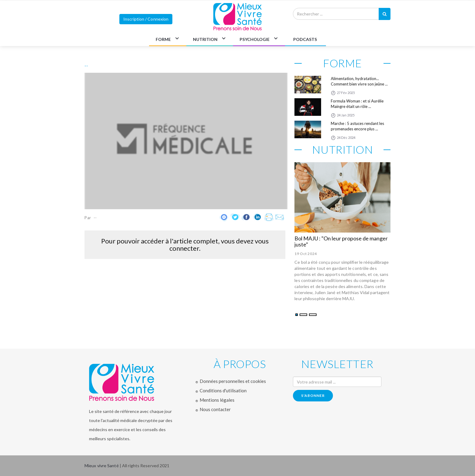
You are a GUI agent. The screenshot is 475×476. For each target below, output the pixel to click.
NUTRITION (205, 39)
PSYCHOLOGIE (255, 39)
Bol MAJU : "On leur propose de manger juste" (341, 241)
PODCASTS (305, 39)
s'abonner (313, 396)
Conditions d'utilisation (223, 391)
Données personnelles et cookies (233, 381)
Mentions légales (217, 400)
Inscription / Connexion (146, 19)
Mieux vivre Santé (102, 466)
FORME (163, 39)
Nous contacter (215, 409)
